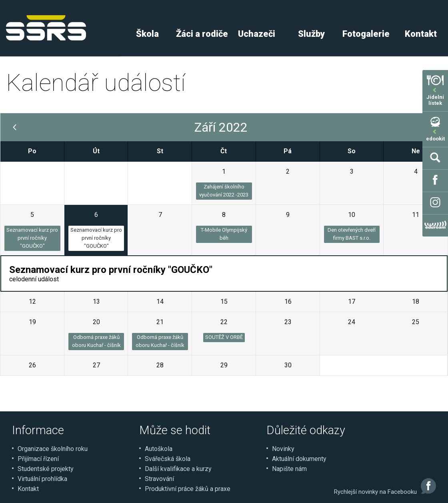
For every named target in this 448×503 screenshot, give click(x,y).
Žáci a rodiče (202, 34)
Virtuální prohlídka (42, 479)
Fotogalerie (366, 34)
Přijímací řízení (38, 459)
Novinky (283, 449)
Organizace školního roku (53, 449)
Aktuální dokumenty (299, 459)
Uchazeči (257, 34)
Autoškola (159, 449)
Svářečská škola (168, 459)
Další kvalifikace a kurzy (178, 469)
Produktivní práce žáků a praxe (188, 489)
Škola (147, 34)
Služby (311, 34)
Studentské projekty (46, 469)
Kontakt (28, 489)
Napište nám (289, 469)
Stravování (159, 479)
